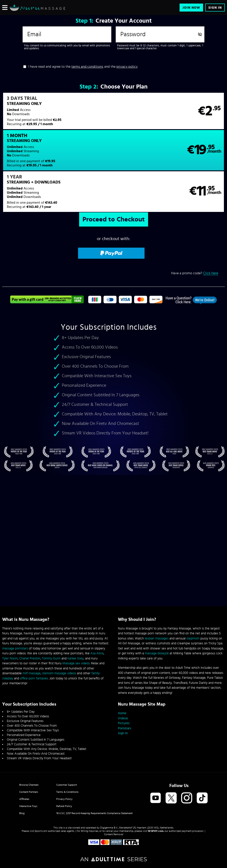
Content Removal (114, 834)
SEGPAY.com (156, 831)
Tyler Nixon (10, 658)
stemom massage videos (59, 673)
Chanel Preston (30, 658)
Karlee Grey (75, 658)
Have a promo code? (195, 239)
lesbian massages (157, 638)
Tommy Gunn (51, 658)
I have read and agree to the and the (83, 67)
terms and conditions (87, 67)
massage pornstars (15, 648)
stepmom (193, 638)
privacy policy (127, 67)
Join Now (191, 8)
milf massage (32, 673)
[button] (58, 114)
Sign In (215, 8)
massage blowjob (157, 653)
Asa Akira (97, 653)
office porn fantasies (34, 678)
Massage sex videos (76, 663)
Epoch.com (41, 831)
